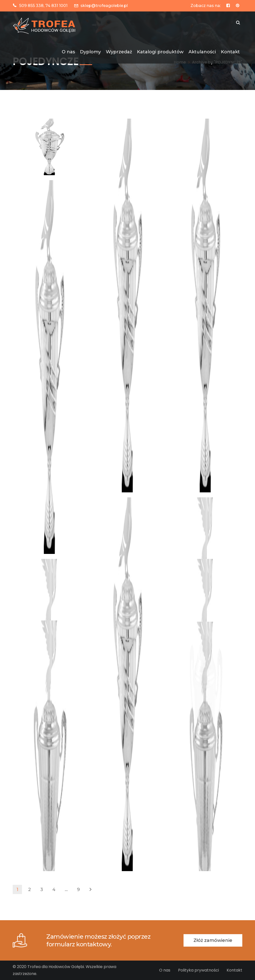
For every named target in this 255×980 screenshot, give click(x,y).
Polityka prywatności (198, 970)
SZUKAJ (238, 23)
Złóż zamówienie (213, 940)
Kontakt (234, 970)
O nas (165, 970)
